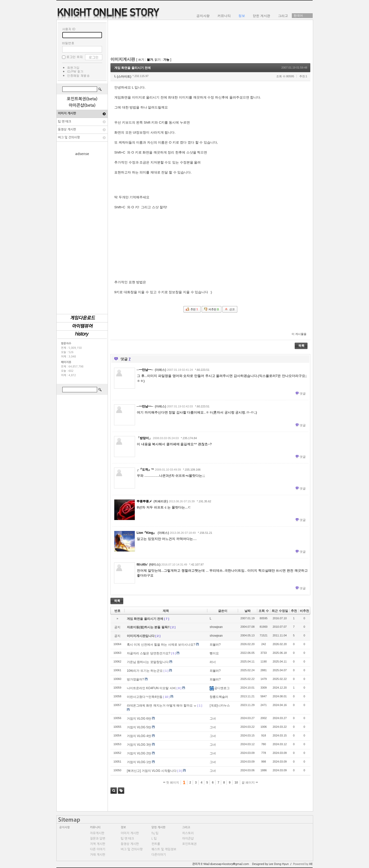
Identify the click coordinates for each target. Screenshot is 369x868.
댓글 (303, 394)
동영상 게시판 (67, 129)
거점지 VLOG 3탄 (139, 745)
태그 (121, 791)
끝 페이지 (250, 783)
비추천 (304, 611)
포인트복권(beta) (82, 99)
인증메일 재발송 (78, 75)
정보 (123, 827)
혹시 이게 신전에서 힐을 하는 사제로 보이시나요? (161, 645)
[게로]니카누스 (220, 706)
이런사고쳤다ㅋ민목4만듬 (145, 697)
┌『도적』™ (145, 470)
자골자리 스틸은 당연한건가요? (148, 653)
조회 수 (264, 611)
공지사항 (64, 827)
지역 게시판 (98, 844)
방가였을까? (135, 679)
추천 (294, 611)
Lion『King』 (146, 533)
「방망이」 (144, 438)
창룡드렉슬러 (219, 697)
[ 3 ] (180, 771)
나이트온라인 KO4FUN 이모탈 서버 (151, 688)
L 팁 (154, 839)
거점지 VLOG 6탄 (139, 719)
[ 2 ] (173, 627)
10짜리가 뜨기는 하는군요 (145, 671)
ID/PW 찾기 (75, 71)
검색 (114, 791)
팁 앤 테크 (65, 122)
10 (236, 783)
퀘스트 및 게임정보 (164, 849)
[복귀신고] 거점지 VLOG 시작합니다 (152, 771)
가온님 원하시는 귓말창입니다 (148, 662)
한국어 (298, 16)
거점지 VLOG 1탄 (139, 762)
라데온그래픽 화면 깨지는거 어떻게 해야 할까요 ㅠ (162, 706)
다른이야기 (159, 855)
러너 (213, 662)
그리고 (186, 827)
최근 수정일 (280, 611)
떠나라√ (142, 565)
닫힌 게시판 (158, 827)
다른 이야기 (98, 849)
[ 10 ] (166, 697)
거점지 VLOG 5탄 (139, 727)
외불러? (215, 645)
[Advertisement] (82, 232)
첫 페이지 (171, 783)
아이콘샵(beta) (82, 105)
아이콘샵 (188, 839)
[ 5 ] (173, 653)
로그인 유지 (75, 57)
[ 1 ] (166, 671)
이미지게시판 (123, 59)
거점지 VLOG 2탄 (139, 753)
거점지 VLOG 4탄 (139, 736)
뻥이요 (214, 653)
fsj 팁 (155, 833)
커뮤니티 (95, 827)
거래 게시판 (98, 855)
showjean (216, 627)
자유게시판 (97, 833)
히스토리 (188, 833)
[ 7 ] (167, 619)
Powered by (303, 864)
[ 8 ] (179, 688)
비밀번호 (68, 43)
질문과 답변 (98, 839)
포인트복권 (189, 844)
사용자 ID (69, 29)
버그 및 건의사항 (69, 137)
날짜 (248, 611)
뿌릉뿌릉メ (144, 501)
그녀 (213, 719)
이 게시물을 (299, 334)
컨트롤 (156, 844)
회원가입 (73, 67)
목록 (301, 346)
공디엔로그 (220, 688)
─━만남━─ (145, 370)
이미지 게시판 (67, 113)
